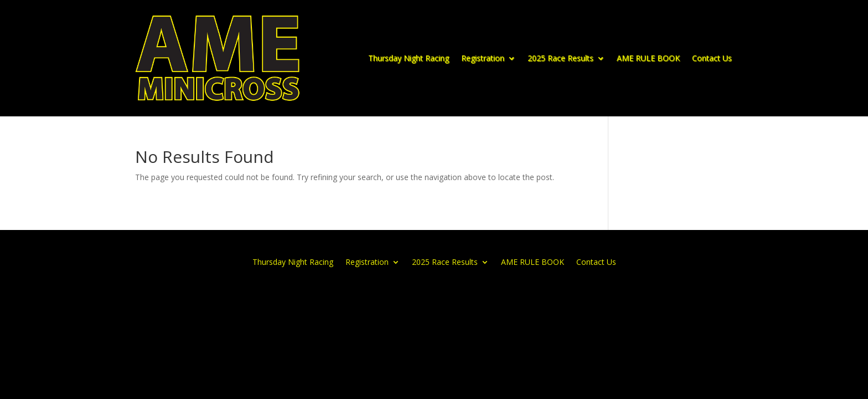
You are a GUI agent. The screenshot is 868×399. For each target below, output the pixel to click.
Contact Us (712, 58)
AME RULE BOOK (648, 58)
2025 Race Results (560, 58)
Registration (483, 58)
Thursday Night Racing (409, 58)
